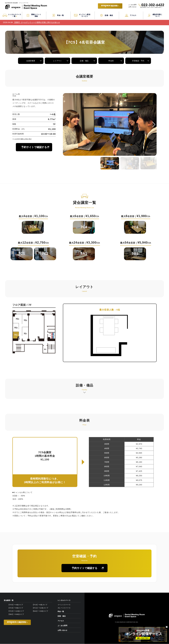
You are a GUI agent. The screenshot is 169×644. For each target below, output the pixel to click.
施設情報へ (108, 6)
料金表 (111, 61)
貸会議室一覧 (9, 600)
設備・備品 (84, 61)
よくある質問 (132, 5)
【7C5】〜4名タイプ (15, 605)
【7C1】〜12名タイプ (40, 608)
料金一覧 (61, 612)
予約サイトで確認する (34, 147)
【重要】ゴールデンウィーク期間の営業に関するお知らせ (37, 23)
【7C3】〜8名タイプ (15, 608)
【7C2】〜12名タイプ (16, 611)
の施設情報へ (17, 622)
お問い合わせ (132, 7)
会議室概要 (31, 61)
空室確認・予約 (138, 61)
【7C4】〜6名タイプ (40, 605)
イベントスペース (64, 605)
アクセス (61, 621)
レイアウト (58, 61)
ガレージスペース (64, 608)
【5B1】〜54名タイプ (16, 614)
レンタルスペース (64, 600)
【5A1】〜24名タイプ (40, 611)
